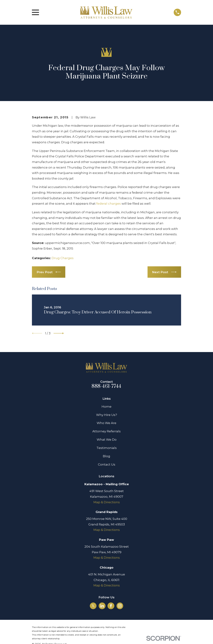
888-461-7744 (106, 386)
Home (106, 407)
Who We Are (106, 423)
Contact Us (107, 464)
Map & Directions (107, 502)
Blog (106, 456)
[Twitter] (93, 606)
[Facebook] (111, 606)
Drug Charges (63, 258)
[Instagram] (120, 606)
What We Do (107, 440)
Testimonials (107, 448)
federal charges (109, 204)
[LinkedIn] (102, 606)
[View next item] (59, 333)
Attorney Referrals (106, 431)
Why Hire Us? (107, 415)
